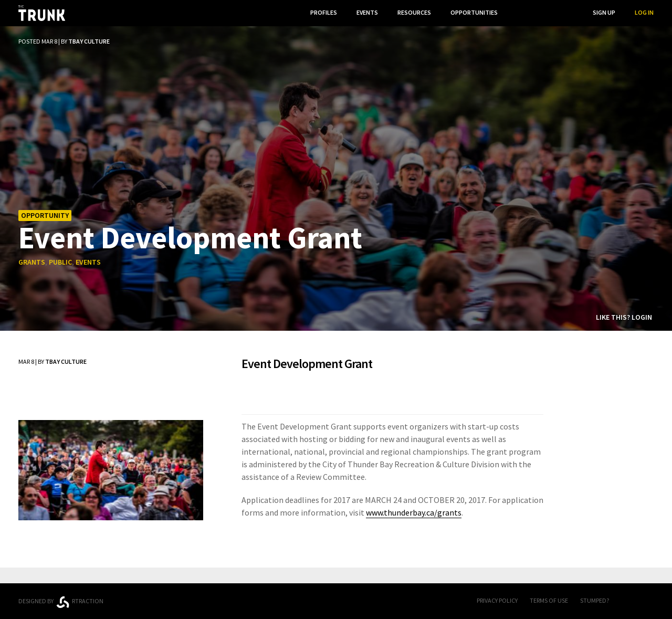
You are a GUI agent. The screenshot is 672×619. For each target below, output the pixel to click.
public (60, 262)
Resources (414, 12)
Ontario (169, 597)
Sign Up (604, 12)
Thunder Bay (248, 599)
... (519, 12)
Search (562, 12)
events (88, 262)
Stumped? (595, 600)
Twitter (648, 601)
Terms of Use (549, 600)
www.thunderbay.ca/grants (414, 512)
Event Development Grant (190, 237)
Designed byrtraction (61, 602)
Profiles (324, 12)
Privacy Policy (497, 600)
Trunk (336, 601)
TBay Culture (89, 41)
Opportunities (474, 12)
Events (367, 12)
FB (627, 601)
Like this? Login (624, 317)
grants (32, 262)
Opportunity (45, 215)
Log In (644, 12)
